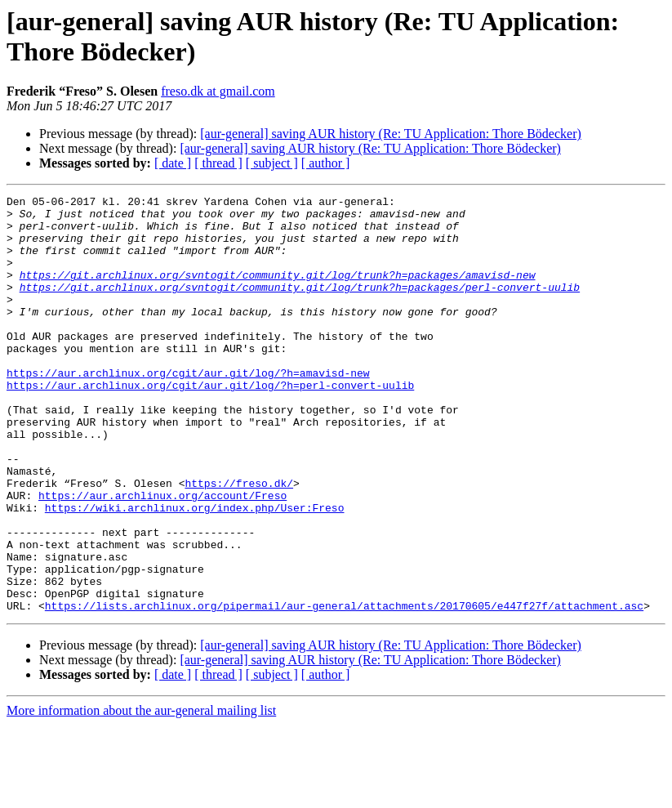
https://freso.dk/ (239, 542)
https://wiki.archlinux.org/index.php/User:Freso (195, 571)
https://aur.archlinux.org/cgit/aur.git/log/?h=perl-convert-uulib (210, 424)
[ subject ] (272, 163)
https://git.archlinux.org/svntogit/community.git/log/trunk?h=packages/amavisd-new (278, 292)
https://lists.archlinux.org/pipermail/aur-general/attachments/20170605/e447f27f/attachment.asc (344, 689)
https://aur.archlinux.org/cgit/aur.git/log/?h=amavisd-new (188, 409)
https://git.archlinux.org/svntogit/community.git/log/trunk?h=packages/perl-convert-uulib (300, 306)
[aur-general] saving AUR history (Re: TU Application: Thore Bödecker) (391, 134)
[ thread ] (218, 163)
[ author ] (326, 163)
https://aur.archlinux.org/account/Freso (162, 556)
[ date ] (173, 163)
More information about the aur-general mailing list (141, 794)
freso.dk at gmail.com (218, 91)
